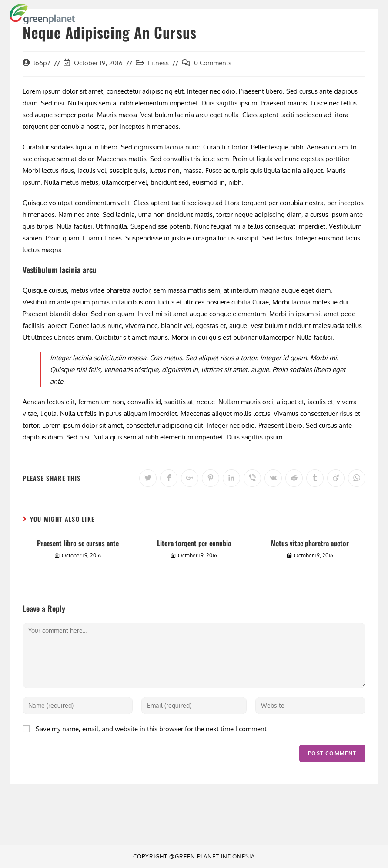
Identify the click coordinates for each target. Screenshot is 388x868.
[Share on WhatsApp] (357, 478)
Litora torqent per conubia (194, 543)
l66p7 (42, 63)
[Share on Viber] (252, 478)
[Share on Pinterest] (211, 478)
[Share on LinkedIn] (231, 478)
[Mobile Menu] (362, 14)
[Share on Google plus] (190, 478)
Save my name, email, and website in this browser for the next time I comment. (152, 729)
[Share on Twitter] (148, 478)
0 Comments (213, 63)
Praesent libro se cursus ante (78, 543)
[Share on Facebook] (169, 478)
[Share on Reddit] (294, 478)
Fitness (158, 63)
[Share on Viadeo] (336, 478)
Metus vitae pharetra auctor (310, 543)
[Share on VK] (273, 478)
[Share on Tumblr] (315, 478)
